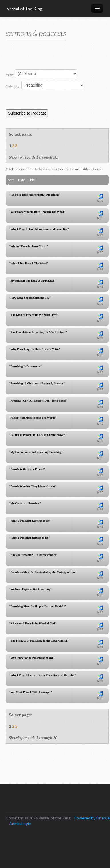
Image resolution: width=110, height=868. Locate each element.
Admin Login (20, 824)
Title (31, 180)
